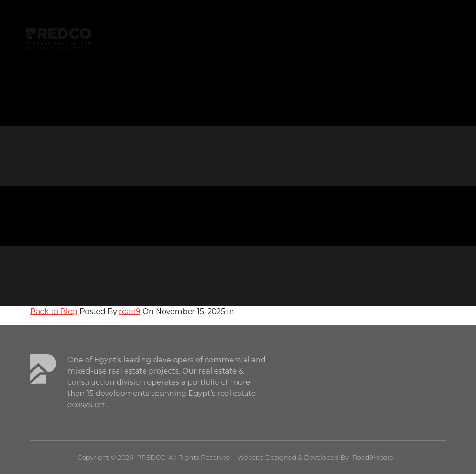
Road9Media (373, 457)
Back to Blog (54, 311)
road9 (130, 311)
